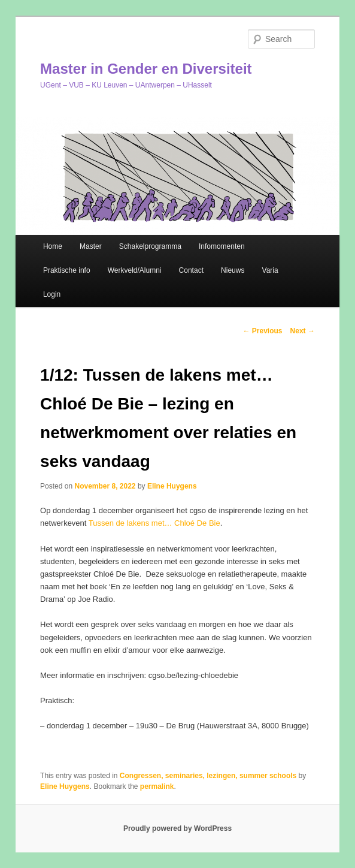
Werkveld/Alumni (135, 270)
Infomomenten (222, 246)
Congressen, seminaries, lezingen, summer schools (208, 776)
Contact (191, 270)
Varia (270, 270)
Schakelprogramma (150, 246)
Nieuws (233, 270)
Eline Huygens (172, 486)
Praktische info (67, 270)
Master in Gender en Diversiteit (146, 69)
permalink (157, 786)
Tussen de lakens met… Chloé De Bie (154, 523)
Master (91, 246)
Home (53, 246)
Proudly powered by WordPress (177, 828)
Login (52, 294)
